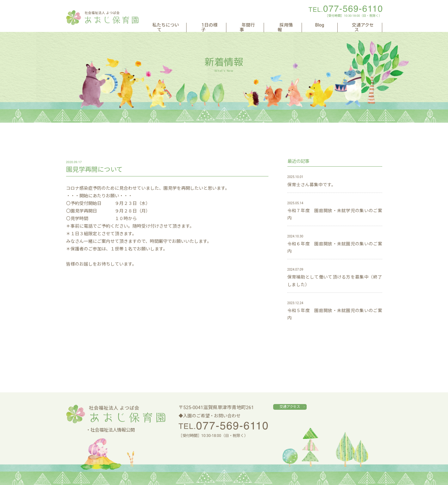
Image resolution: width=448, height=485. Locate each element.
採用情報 (302, 25)
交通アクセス (362, 25)
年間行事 (270, 25)
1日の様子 (237, 25)
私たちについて (197, 25)
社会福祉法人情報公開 (113, 430)
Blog (330, 25)
